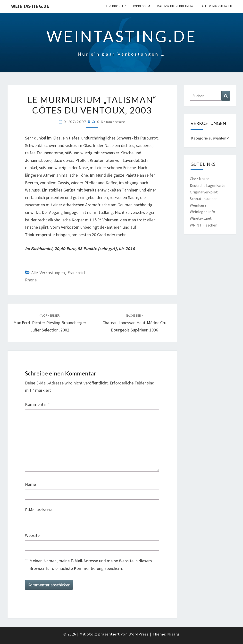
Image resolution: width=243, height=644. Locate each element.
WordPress (139, 634)
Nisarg (173, 634)
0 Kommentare (111, 122)
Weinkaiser (199, 205)
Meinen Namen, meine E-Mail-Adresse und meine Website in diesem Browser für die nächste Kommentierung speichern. (91, 565)
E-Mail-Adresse (39, 510)
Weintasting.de (30, 6)
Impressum (142, 6)
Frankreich (77, 273)
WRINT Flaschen (204, 225)
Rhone (31, 280)
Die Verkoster (115, 6)
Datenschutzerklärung (176, 6)
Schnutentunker (203, 199)
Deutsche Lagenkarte (208, 185)
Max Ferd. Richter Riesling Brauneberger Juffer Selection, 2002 (50, 323)
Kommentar (38, 404)
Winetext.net (201, 218)
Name (30, 484)
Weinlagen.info (202, 212)
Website (32, 535)
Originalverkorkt (204, 192)
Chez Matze (200, 179)
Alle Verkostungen (217, 6)
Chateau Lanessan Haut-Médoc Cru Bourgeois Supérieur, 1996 (134, 323)
